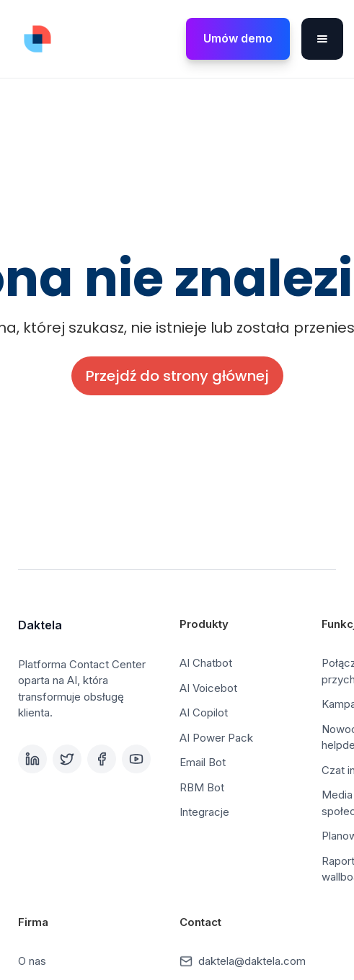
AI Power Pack (216, 738)
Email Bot (203, 762)
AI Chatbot (206, 663)
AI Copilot (204, 712)
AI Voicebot (208, 688)
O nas (32, 961)
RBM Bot (202, 787)
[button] (322, 39)
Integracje (204, 812)
